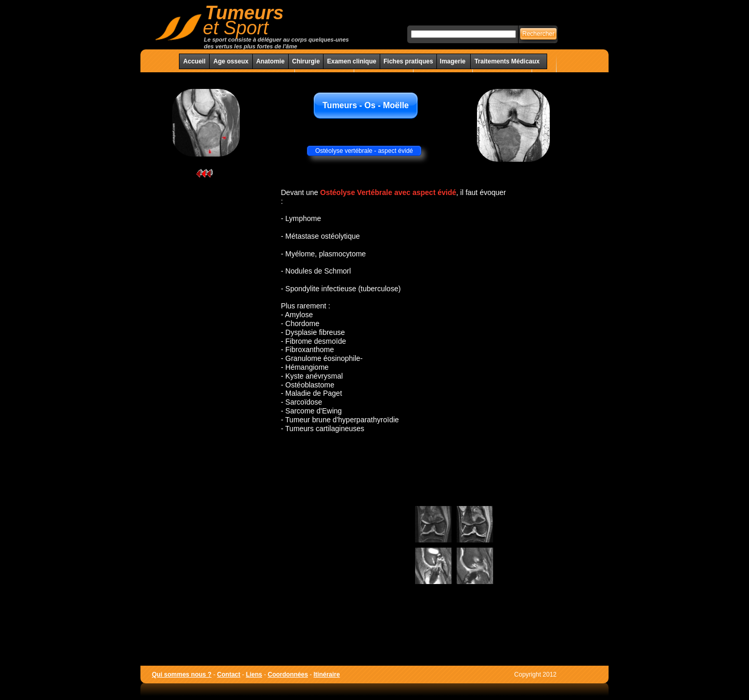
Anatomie (270, 61)
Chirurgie (306, 61)
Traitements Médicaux (507, 61)
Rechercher (538, 34)
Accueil (194, 61)
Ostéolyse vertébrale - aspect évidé (364, 151)
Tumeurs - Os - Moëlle (366, 105)
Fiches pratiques (408, 61)
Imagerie (454, 61)
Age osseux (231, 61)
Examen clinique (352, 61)
